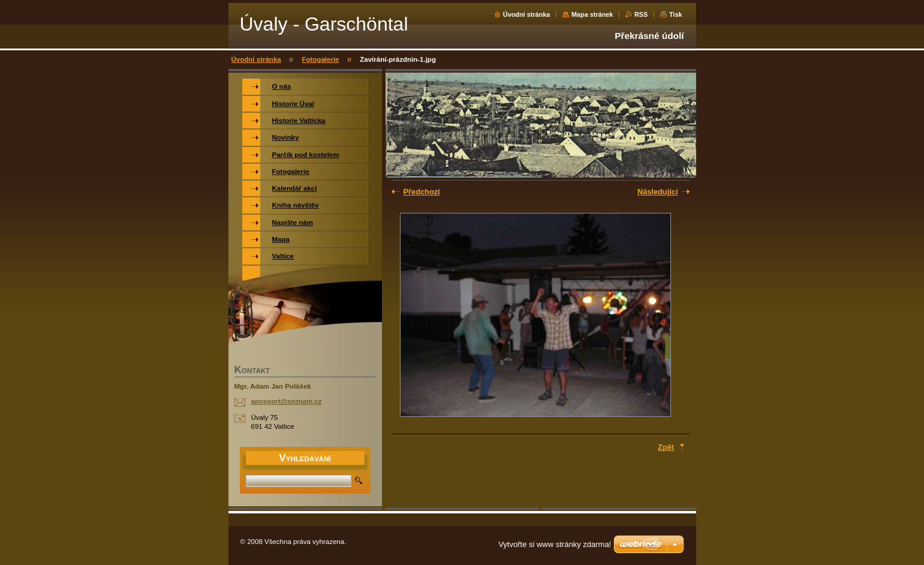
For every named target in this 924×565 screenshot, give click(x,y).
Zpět (666, 447)
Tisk (676, 14)
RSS (641, 14)
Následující (658, 192)
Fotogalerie (320, 59)
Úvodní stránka (527, 14)
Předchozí (422, 192)
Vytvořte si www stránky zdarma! (555, 544)
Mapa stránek (592, 14)
